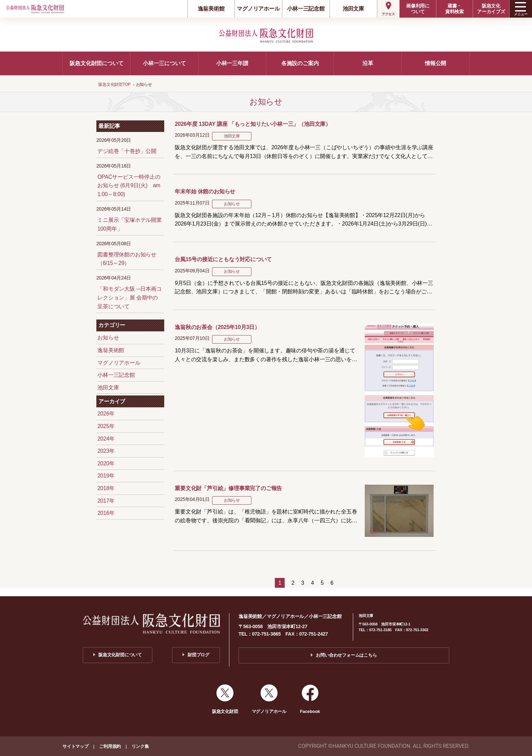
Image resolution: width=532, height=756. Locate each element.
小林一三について (164, 63)
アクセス (388, 14)
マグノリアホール (258, 9)
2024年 (106, 439)
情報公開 (435, 63)
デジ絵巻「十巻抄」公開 (127, 151)
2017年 (106, 501)
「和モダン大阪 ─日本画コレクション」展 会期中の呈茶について (129, 297)
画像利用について (418, 9)
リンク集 (140, 746)
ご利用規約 (110, 746)
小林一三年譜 (232, 63)
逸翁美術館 (211, 9)
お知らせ (108, 338)
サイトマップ (75, 746)
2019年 (106, 476)
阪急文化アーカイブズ (491, 9)
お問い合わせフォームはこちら (346, 655)
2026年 (106, 414)
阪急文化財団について (96, 63)
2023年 (106, 451)
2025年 (106, 426)
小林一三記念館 (306, 9)
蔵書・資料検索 (454, 9)
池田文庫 (353, 9)
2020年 (106, 463)
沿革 (368, 63)
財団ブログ (198, 655)
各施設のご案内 (300, 63)
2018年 (106, 488)
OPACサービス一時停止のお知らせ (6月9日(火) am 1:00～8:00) (129, 186)
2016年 (106, 513)
